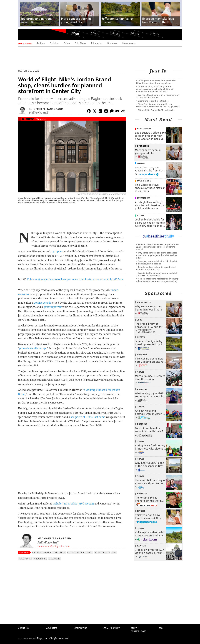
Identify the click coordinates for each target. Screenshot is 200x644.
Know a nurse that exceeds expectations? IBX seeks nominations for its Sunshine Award (158, 247)
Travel (141, 372)
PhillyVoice (40, 34)
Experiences (144, 198)
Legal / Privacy (111, 628)
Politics (41, 43)
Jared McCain (25, 559)
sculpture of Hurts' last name (88, 417)
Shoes (90, 553)
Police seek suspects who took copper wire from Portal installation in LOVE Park (75, 279)
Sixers (141, 215)
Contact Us (81, 628)
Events (135, 33)
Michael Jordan (102, 553)
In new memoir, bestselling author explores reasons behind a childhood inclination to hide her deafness (155, 89)
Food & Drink (144, 181)
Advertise (52, 628)
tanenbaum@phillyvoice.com (54, 546)
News (75, 33)
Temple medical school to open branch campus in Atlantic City (156, 268)
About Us (23, 628)
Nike (114, 553)
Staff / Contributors (138, 630)
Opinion (54, 43)
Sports (155, 33)
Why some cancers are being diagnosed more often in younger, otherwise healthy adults (157, 255)
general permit (53, 307)
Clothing (80, 553)
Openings (142, 354)
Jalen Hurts (54, 559)
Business (112, 43)
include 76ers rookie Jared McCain (73, 504)
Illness (141, 163)
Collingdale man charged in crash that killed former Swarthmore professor (156, 82)
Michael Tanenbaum (48, 109)
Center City (60, 553)
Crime (67, 43)
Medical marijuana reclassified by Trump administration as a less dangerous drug (157, 280)
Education (97, 43)
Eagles (71, 553)
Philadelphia (40, 559)
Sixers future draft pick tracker (153, 101)
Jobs (140, 320)
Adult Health (144, 302)
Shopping (41, 119)
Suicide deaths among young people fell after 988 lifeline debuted (157, 274)
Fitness (141, 511)
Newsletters (129, 43)
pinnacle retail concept (33, 348)
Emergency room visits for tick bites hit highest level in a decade (157, 262)
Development (144, 129)
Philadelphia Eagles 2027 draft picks (156, 110)
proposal (58, 252)
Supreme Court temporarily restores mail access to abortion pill (158, 96)
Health (95, 33)
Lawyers (142, 546)
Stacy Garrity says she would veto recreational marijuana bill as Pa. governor (158, 105)
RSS (161, 628)
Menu (23, 35)
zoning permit (42, 303)
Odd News (80, 43)
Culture (115, 33)
